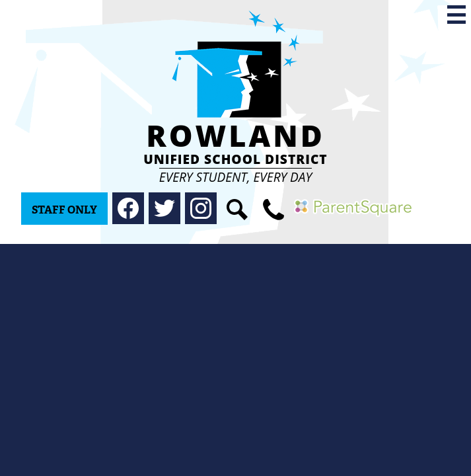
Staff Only (64, 210)
